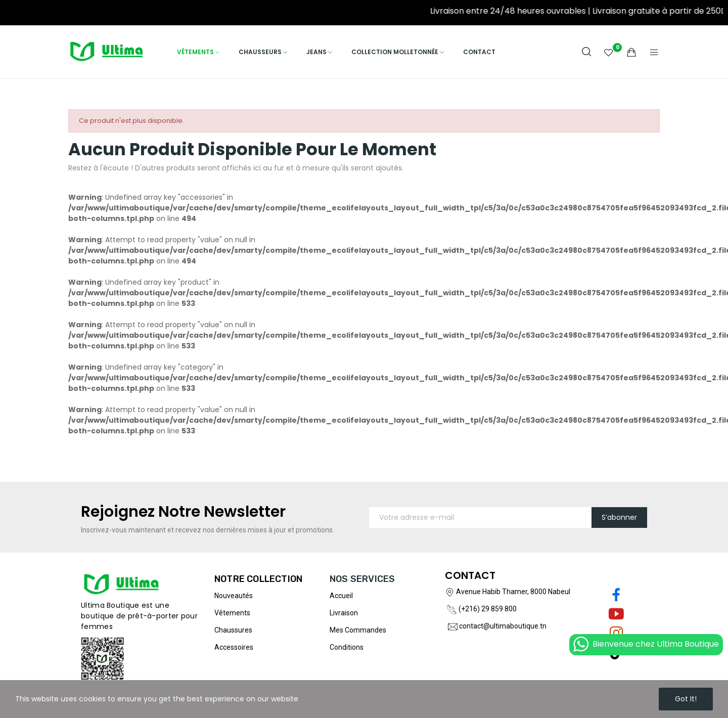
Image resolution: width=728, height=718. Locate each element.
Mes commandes (358, 630)
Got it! (686, 699)
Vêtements (232, 613)
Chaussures (233, 630)
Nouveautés (234, 596)
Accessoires (234, 647)
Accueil (341, 596)
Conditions (347, 647)
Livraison (344, 613)
